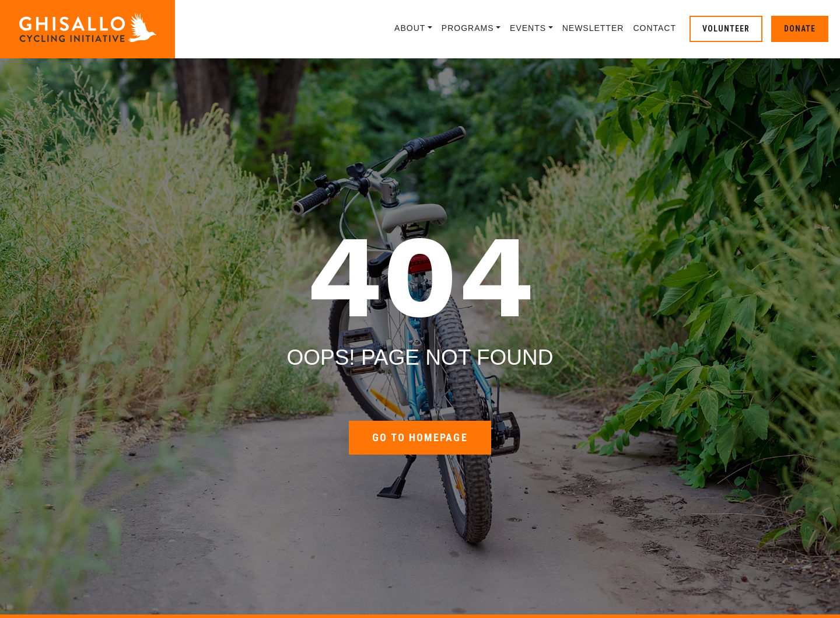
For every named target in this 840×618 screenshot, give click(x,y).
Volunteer (726, 29)
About (410, 28)
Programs (468, 28)
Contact (654, 28)
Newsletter (593, 28)
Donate (800, 29)
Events (528, 28)
